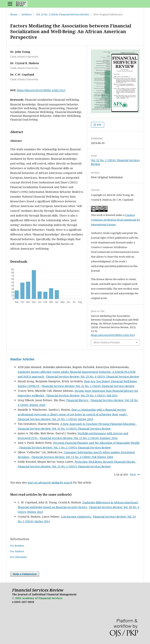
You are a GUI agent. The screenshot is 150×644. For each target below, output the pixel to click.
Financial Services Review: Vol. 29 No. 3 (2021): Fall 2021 (82, 395)
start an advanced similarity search (50, 482)
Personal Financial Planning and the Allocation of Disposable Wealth (96, 443)
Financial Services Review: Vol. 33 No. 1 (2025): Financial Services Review (64, 466)
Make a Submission (25, 574)
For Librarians (18, 557)
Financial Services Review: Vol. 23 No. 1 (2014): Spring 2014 (55, 419)
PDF (99, 125)
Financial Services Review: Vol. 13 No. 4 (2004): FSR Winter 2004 (72, 457)
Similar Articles (22, 359)
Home (14, 14)
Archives (27, 14)
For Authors (17, 551)
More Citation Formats (107, 342)
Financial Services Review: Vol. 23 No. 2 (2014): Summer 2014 (79, 438)
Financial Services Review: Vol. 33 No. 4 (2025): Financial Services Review (93, 377)
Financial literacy (78, 400)
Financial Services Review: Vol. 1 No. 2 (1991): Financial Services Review (65, 447)
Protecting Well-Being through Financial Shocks (105, 462)
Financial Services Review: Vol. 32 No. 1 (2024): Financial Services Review (88, 386)
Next (133, 475)
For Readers (17, 546)
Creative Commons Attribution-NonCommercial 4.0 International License (115, 220)
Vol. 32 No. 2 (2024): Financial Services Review (63, 14)
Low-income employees (76, 517)
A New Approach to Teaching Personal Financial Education (98, 424)
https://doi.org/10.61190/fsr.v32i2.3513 (41, 90)
